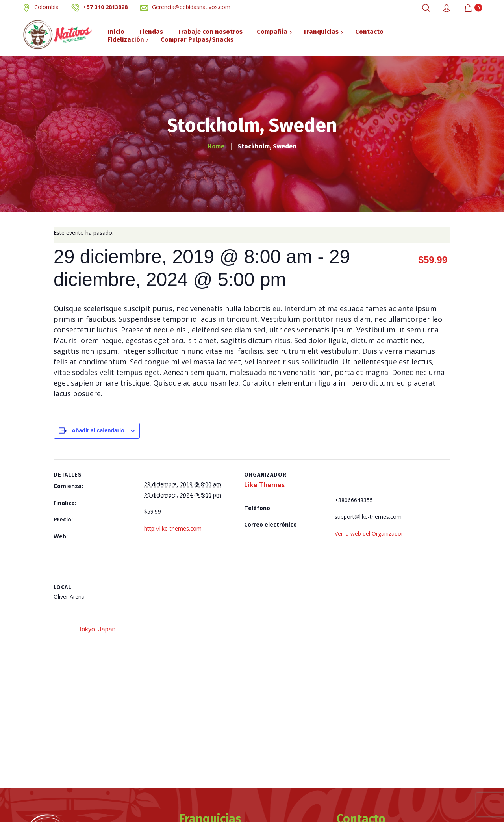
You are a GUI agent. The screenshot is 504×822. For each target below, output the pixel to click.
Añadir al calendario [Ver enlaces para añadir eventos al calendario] (98, 430)
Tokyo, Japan (96, 629)
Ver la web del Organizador (369, 533)
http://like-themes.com (173, 528)
